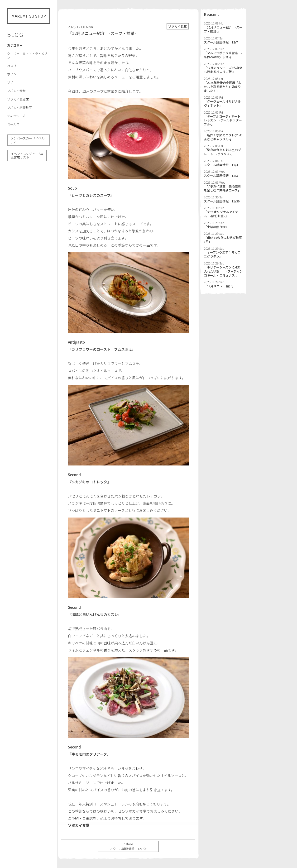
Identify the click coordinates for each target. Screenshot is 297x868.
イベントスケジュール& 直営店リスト (27, 156)
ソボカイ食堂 (16, 91)
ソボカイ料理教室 (19, 108)
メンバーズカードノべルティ (28, 140)
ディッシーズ (16, 116)
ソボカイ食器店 (18, 99)
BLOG (15, 34)
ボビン (12, 74)
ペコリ (12, 66)
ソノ (10, 82)
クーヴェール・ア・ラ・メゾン (27, 55)
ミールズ (13, 124)
